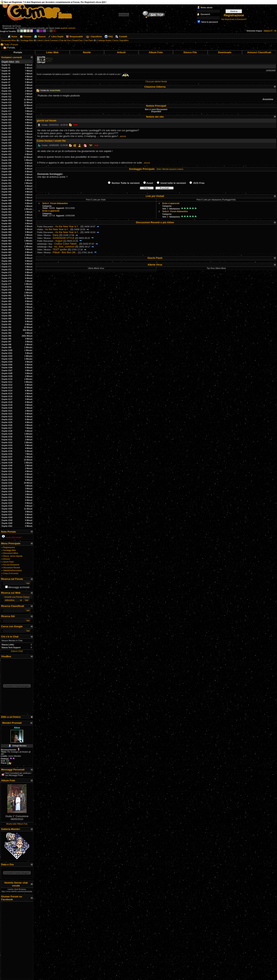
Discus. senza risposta (13, 556)
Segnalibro (124, 40)
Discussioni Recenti (11, 568)
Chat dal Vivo (65, 40)
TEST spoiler (60, 249)
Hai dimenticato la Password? (234, 19)
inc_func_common (64, 247)
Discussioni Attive (8, 40)
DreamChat (77, 40)
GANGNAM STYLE (63, 238)
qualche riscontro (68, 28)
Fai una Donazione (11, 565)
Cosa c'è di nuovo (11, 573)
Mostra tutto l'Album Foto (17, 824)
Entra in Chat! (17, 651)
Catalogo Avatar (104, 40)
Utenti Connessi (51, 40)
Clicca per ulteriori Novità (156, 82)
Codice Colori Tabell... (66, 244)
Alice (17, 728)
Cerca (115, 40)
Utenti (40, 40)
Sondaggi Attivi (27, 40)
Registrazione (9, 547)
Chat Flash (88, 40)
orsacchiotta (55, 90)
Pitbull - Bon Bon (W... (65, 252)
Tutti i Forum (11, 44)
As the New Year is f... (67, 226)
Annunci (7, 559)
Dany (56, 235)
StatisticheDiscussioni (12, 570)
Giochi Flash (8, 562)
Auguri (59, 241)
